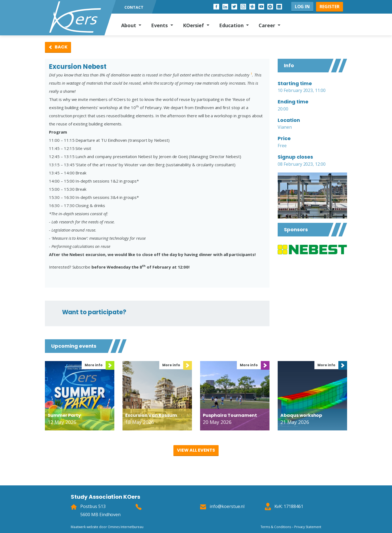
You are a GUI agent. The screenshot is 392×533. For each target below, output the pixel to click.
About (129, 25)
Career (268, 25)
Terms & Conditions (276, 527)
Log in (302, 7)
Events (160, 25)
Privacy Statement (308, 527)
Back (61, 47)
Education (232, 25)
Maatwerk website (85, 527)
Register (330, 7)
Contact (134, 7)
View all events (196, 450)
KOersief (194, 25)
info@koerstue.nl (227, 506)
